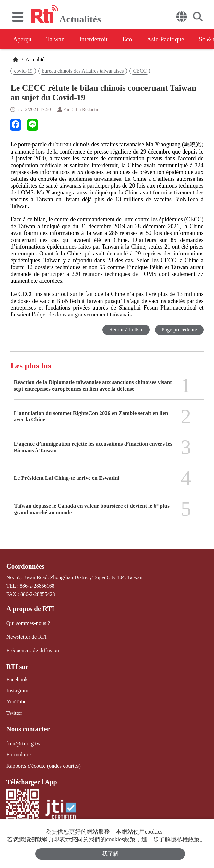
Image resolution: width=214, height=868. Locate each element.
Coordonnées (25, 566)
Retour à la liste (125, 330)
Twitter (14, 710)
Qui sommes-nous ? (27, 622)
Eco (134, 39)
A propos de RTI (30, 608)
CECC (140, 71)
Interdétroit (98, 39)
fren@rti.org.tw (23, 740)
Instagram (17, 688)
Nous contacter (27, 726)
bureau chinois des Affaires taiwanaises (83, 71)
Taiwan (58, 39)
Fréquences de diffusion (31, 649)
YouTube (16, 699)
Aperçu (23, 39)
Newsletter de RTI (25, 636)
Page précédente (179, 330)
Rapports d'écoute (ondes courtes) (42, 761)
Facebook (17, 678)
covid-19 (23, 71)
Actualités (35, 60)
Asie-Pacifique (175, 39)
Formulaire (18, 751)
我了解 (110, 854)
